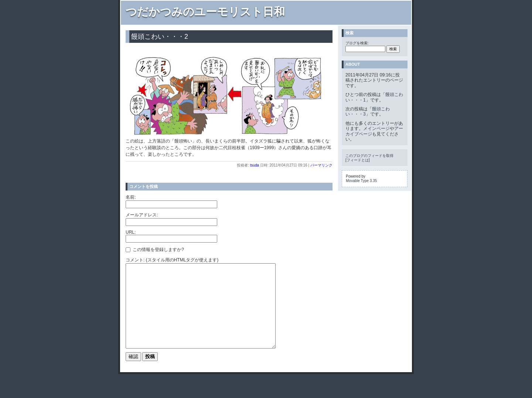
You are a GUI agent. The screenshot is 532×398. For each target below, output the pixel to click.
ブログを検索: (357, 43)
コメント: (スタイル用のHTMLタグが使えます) (172, 260)
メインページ (376, 128)
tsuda (255, 165)
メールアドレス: (142, 215)
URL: (131, 232)
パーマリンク (321, 165)
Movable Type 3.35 (361, 181)
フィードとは (358, 160)
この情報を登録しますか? (155, 250)
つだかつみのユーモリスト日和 (205, 12)
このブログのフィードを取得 (369, 156)
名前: (131, 197)
